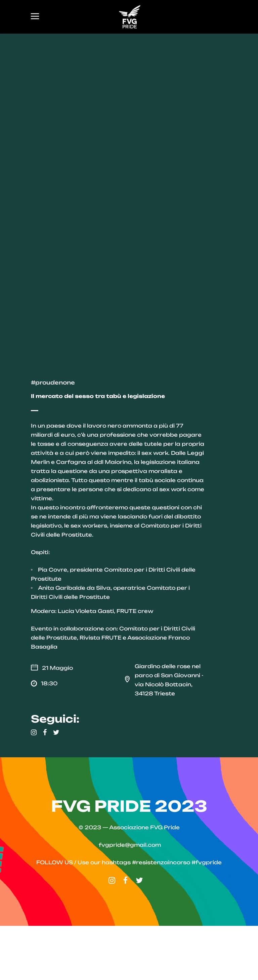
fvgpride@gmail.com (130, 899)
